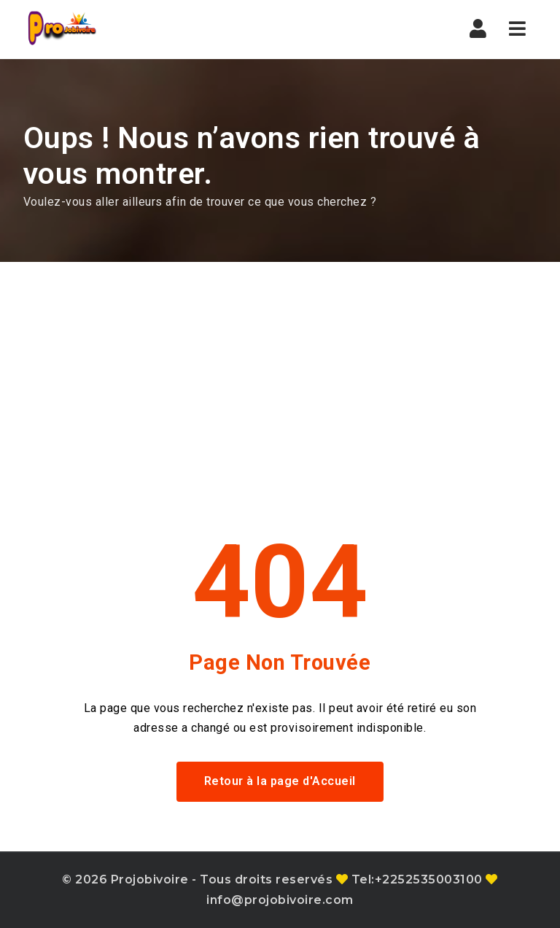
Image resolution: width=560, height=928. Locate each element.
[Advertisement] (280, 371)
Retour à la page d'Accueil (280, 781)
